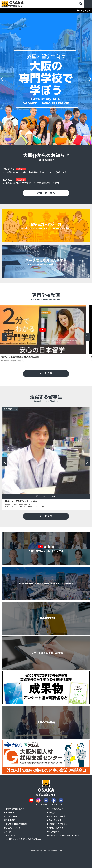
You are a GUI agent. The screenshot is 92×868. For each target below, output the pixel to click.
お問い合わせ (54, 832)
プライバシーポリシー (13, 828)
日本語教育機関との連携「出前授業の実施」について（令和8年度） (36, 172)
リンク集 (7, 832)
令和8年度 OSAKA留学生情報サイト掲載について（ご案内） (32, 183)
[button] (2, 79)
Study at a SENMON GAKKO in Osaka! (64, 836)
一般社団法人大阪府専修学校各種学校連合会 (22, 839)
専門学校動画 (9, 820)
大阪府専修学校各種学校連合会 (16, 360)
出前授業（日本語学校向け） (16, 824)
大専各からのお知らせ (58, 824)
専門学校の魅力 (10, 816)
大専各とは (53, 813)
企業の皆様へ (9, 813)
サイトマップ (9, 836)
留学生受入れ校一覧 (57, 816)
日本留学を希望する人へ (14, 809)
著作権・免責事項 (56, 828)
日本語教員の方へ (56, 809)
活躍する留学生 (55, 820)
